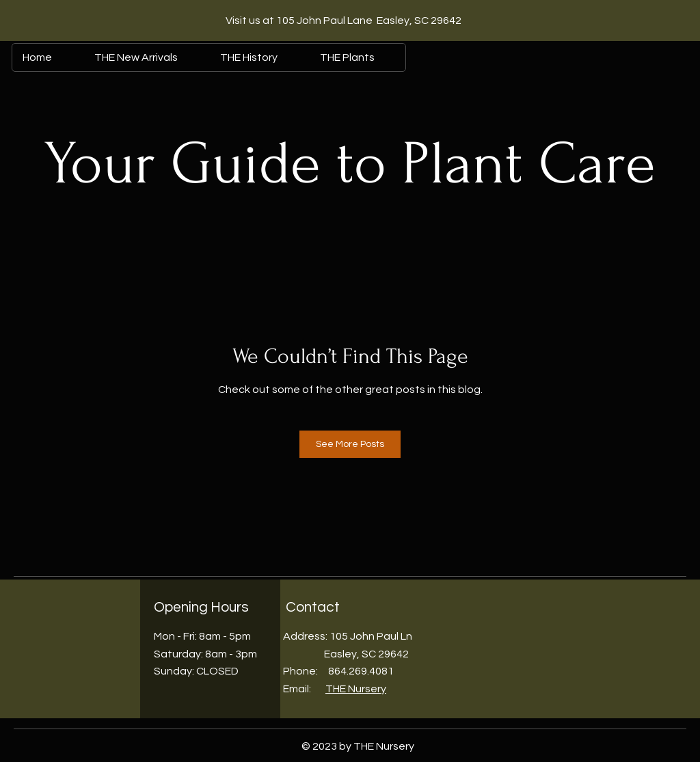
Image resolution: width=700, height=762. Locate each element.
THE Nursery (356, 689)
